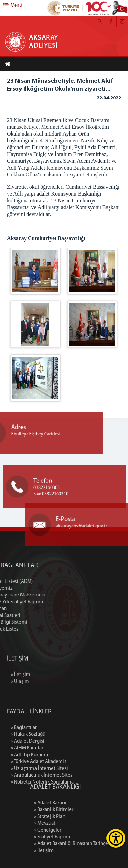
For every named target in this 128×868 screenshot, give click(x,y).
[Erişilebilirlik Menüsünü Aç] (116, 838)
